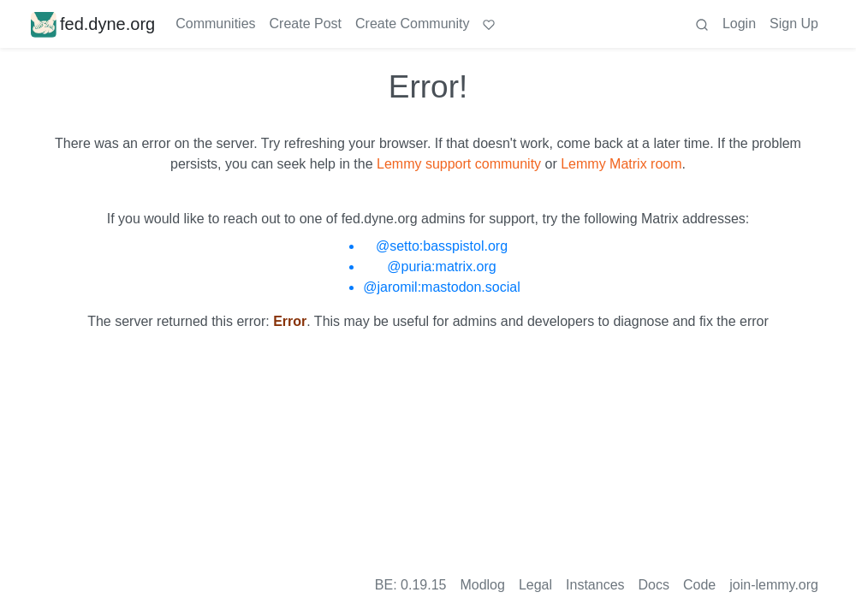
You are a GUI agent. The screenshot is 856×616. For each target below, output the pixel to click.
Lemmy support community (459, 164)
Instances (595, 585)
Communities (215, 24)
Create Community (412, 24)
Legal (535, 585)
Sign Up (794, 24)
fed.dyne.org (93, 24)
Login (739, 24)
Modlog (482, 585)
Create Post (306, 24)
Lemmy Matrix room (621, 164)
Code (699, 585)
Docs (654, 585)
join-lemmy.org (774, 585)
